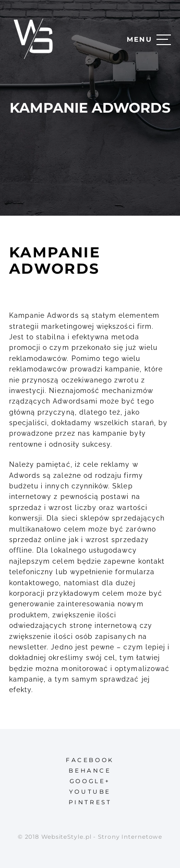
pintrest (90, 802)
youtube (90, 792)
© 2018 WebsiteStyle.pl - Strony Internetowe (90, 837)
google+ (90, 781)
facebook (90, 760)
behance (90, 770)
